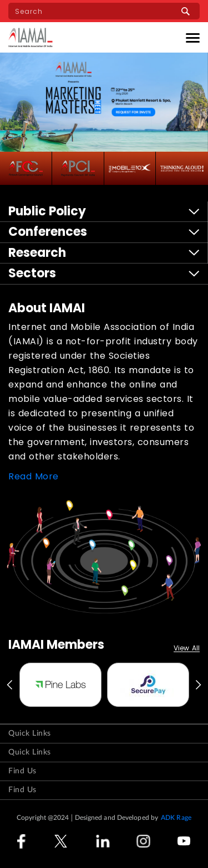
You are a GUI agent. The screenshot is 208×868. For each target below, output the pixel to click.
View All (187, 649)
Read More (34, 476)
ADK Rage (176, 818)
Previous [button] (9, 685)
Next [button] (199, 685)
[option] (60, 685)
